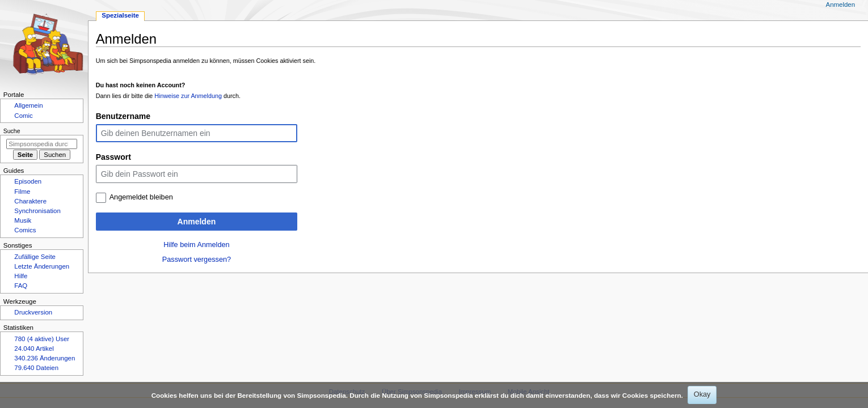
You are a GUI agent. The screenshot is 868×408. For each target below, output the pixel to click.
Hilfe (21, 276)
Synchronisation (37, 211)
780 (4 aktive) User (42, 339)
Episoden (28, 181)
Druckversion (33, 312)
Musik (23, 220)
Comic (23, 116)
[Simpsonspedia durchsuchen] (42, 144)
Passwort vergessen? (197, 260)
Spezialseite (120, 15)
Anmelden (197, 222)
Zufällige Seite (35, 257)
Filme (22, 192)
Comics (25, 230)
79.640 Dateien (36, 368)
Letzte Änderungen (42, 266)
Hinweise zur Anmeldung (188, 96)
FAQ (21, 286)
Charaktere (30, 201)
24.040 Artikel (34, 348)
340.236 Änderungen (45, 358)
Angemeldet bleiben (141, 197)
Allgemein (28, 105)
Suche (12, 131)
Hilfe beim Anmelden (196, 245)
